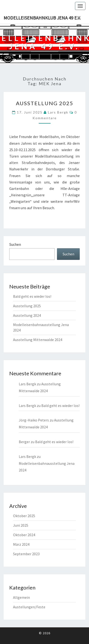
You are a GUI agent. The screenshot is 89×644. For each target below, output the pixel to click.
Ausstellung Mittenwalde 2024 (38, 340)
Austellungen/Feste (29, 607)
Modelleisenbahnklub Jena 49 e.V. (42, 18)
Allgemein (21, 597)
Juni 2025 (21, 525)
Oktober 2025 (24, 516)
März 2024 (21, 544)
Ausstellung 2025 (45, 103)
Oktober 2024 (24, 535)
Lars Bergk (58, 112)
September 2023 (26, 554)
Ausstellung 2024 (27, 315)
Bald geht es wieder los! (32, 296)
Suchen (15, 244)
